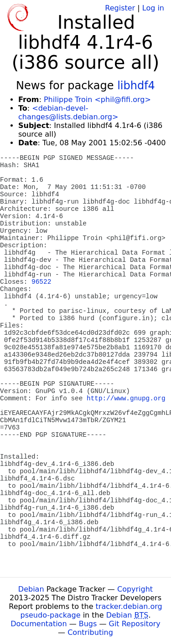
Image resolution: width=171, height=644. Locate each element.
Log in (153, 8)
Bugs (88, 624)
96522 (41, 282)
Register (120, 8)
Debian (31, 589)
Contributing (90, 632)
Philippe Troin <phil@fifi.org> (97, 100)
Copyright (135, 589)
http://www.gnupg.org (126, 399)
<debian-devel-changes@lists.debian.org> (68, 112)
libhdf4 (136, 86)
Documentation (39, 624)
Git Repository (135, 624)
